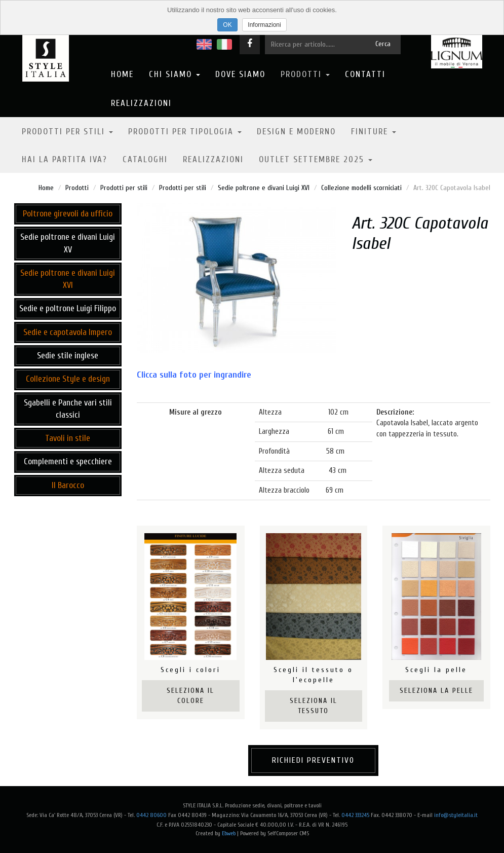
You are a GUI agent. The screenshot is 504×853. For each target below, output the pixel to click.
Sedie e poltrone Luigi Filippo (68, 308)
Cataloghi (145, 159)
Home (122, 74)
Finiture (374, 132)
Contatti (365, 74)
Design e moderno (296, 132)
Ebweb (229, 833)
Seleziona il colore (190, 696)
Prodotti (305, 74)
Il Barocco (68, 485)
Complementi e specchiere (68, 461)
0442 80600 (151, 815)
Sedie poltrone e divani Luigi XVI (264, 188)
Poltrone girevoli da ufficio (68, 214)
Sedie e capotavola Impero (68, 332)
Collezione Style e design (68, 379)
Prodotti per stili (67, 132)
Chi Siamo (175, 74)
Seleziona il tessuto (314, 706)
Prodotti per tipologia (185, 132)
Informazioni (264, 25)
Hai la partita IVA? (65, 159)
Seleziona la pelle (436, 691)
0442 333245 (355, 815)
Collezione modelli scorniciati (361, 188)
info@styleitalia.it (456, 815)
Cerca (383, 44)
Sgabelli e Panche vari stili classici (68, 409)
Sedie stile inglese (68, 356)
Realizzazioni (141, 103)
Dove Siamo (240, 74)
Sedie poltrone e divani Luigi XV (68, 243)
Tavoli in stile (68, 438)
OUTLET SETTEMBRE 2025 (316, 159)
